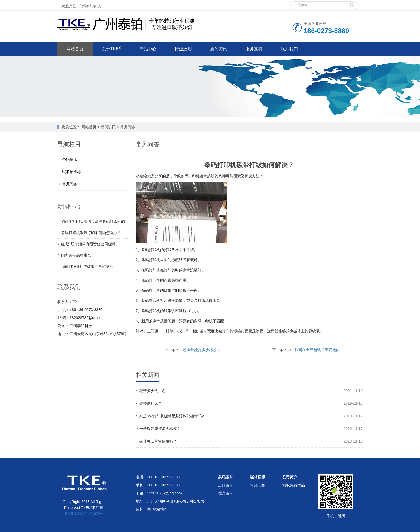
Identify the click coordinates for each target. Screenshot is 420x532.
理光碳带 (226, 493)
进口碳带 (226, 485)
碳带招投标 (72, 172)
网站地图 (160, 509)
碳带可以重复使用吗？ (158, 441)
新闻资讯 (219, 49)
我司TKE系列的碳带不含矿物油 (87, 267)
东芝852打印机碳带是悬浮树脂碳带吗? (172, 416)
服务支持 (254, 49)
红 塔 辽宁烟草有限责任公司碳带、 (90, 244)
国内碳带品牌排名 (76, 255)
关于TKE (111, 48)
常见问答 (127, 127)
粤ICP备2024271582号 (83, 514)
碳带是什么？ (151, 403)
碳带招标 (258, 477)
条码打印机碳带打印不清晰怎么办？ (91, 233)
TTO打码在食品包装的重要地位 (313, 350)
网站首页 (75, 49)
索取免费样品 (294, 485)
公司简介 (290, 477)
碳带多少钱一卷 (152, 391)
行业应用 (183, 49)
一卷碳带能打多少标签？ (200, 350)
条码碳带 (226, 477)
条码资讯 (70, 159)
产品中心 (148, 49)
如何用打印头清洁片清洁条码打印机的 (93, 222)
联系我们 (289, 49)
